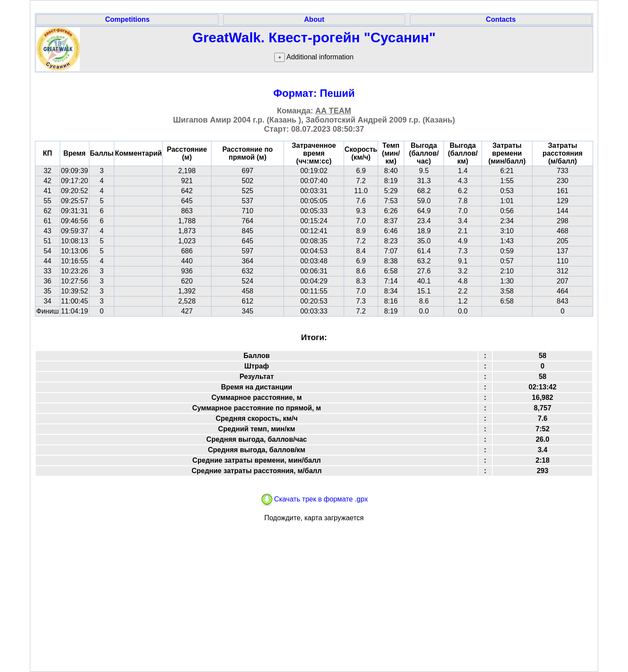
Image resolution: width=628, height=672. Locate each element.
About (314, 19)
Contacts (501, 19)
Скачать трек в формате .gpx (314, 499)
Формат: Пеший (314, 93)
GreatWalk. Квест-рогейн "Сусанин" (314, 38)
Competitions (127, 19)
